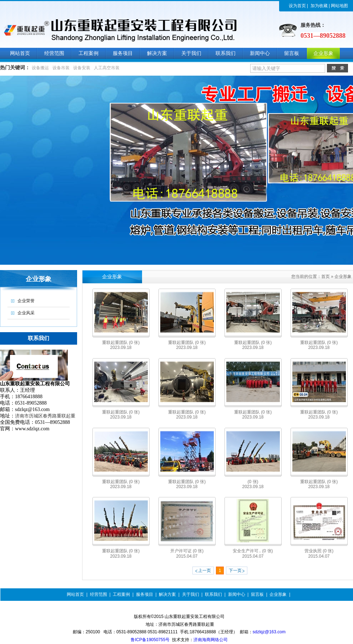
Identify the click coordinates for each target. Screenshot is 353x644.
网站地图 (339, 6)
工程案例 (121, 594)
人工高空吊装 (107, 68)
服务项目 (145, 594)
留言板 (257, 594)
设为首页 (297, 6)
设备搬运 (40, 68)
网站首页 (75, 594)
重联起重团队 (121, 343)
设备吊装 (61, 68)
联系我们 (213, 594)
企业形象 (343, 277)
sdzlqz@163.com (269, 632)
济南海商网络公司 (211, 640)
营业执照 (319, 551)
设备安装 (82, 68)
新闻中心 (237, 594)
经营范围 (99, 594)
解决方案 (167, 594)
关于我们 (191, 594)
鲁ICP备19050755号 (150, 640)
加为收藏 (319, 6)
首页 (326, 277)
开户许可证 (187, 551)
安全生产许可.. (253, 551)
